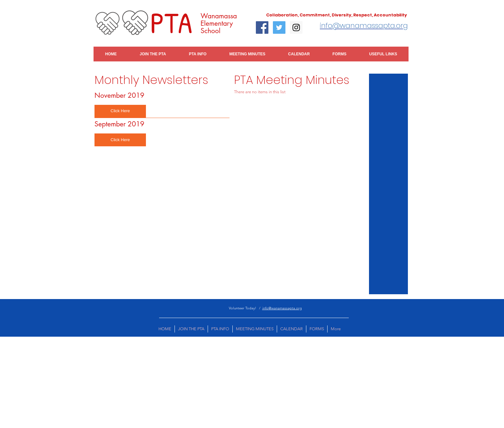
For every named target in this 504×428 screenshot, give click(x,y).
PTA (171, 22)
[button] (120, 111)
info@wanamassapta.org (282, 308)
